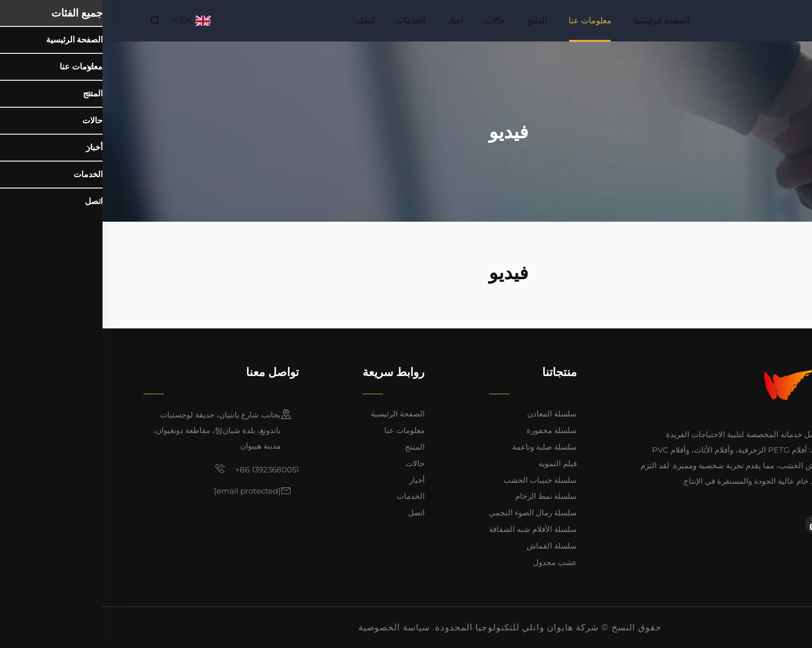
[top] (795, 558)
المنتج (434, 20)
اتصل (263, 20)
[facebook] (762, 524)
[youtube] (712, 524)
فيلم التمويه (455, 463)
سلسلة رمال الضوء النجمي (430, 513)
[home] (750, 20)
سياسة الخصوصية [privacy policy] (292, 627)
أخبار (353, 20)
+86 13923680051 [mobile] (154, 469)
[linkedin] (743, 524)
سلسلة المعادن (450, 414)
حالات (393, 20)
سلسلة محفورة (449, 430)
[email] (145, 491)
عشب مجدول (452, 562)
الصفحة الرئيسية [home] (559, 20)
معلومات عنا (488, 20)
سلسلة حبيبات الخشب (438, 480)
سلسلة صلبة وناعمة (442, 447)
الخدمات (308, 20)
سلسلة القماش (449, 546)
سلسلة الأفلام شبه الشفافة (430, 529)
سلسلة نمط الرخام (444, 496)
